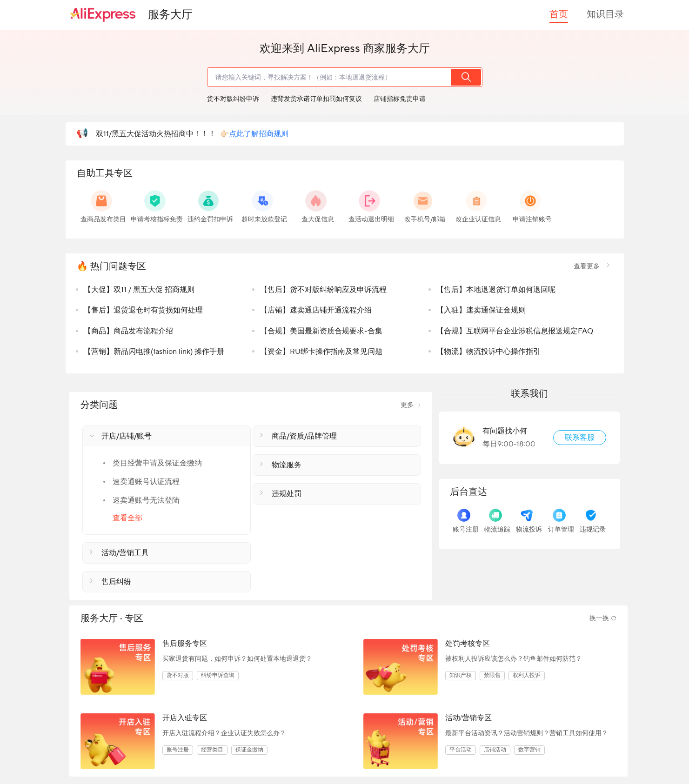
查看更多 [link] (593, 266)
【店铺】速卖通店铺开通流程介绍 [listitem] (316, 310)
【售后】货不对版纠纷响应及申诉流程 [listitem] (323, 290)
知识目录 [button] (605, 14)
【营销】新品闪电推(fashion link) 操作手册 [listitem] (154, 352)
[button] (167, 436)
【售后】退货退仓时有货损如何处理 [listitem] (143, 310)
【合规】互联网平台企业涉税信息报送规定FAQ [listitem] (515, 331)
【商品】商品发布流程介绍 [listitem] (128, 331)
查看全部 (127, 518)
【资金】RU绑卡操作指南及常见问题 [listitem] (321, 352)
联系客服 (580, 438)
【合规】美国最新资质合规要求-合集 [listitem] (321, 331)
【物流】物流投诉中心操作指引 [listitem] (488, 352)
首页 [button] (559, 14)
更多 (411, 405)
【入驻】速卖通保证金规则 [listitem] (481, 310)
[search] (329, 77)
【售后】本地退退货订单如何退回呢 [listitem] (496, 290)
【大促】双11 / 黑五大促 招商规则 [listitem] (139, 290)
